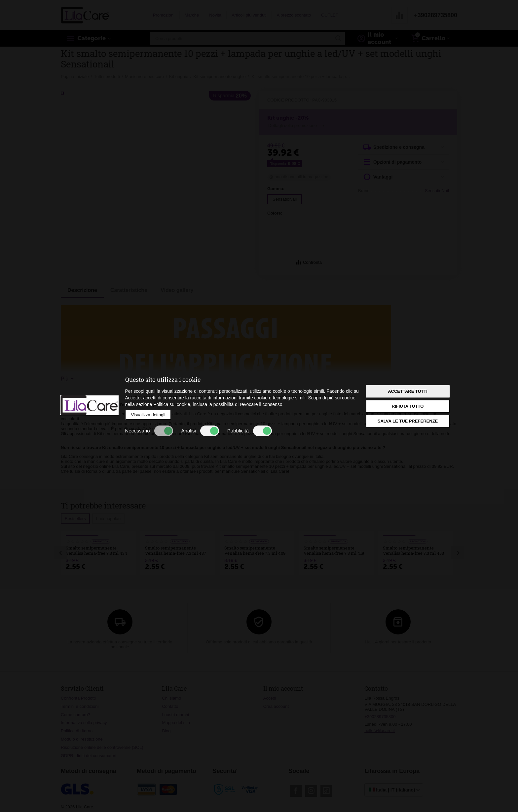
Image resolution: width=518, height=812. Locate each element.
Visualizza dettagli (148, 415)
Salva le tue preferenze (408, 421)
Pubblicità (250, 431)
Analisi (200, 431)
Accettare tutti (408, 391)
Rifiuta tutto (408, 406)
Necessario (149, 431)
